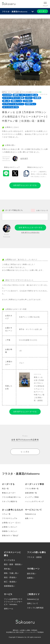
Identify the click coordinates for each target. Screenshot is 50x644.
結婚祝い (31, 578)
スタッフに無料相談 (35, 608)
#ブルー (29, 98)
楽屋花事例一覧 (31, 493)
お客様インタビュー (10, 527)
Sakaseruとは (31, 514)
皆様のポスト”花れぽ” (10, 536)
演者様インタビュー (10, 531)
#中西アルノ (30, 104)
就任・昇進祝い (10, 577)
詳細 (40, 92)
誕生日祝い (32, 574)
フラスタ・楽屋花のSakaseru (15, 12)
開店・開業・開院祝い (13, 564)
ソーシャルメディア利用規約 (34, 632)
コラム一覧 (6, 514)
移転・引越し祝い (11, 573)
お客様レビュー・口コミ (11, 523)
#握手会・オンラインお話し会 (25, 95)
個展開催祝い (10, 586)
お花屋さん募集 (25, 630)
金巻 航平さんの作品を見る (30, 232)
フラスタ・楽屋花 (34, 557)
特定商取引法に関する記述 (15, 632)
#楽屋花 (37, 98)
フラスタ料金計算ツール (11, 497)
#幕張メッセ (16, 101)
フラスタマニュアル (10, 518)
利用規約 (34, 630)
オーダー (42, 11)
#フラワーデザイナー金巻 (13, 98)
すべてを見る (10, 560)
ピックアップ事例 (32, 497)
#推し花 (6, 101)
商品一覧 (5, 489)
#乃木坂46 (28, 101)
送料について (33, 603)
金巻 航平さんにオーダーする (25, 185)
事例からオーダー (9, 493)
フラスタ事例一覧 (32, 489)
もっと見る (25, 452)
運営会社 (16, 630)
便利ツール (9, 609)
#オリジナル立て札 (10, 107)
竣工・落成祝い (10, 582)
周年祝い (8, 569)
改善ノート (29, 518)
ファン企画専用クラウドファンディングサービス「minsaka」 (13, 602)
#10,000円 (7, 95)
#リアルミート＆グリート (13, 104)
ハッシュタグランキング (34, 501)
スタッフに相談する (10, 501)
